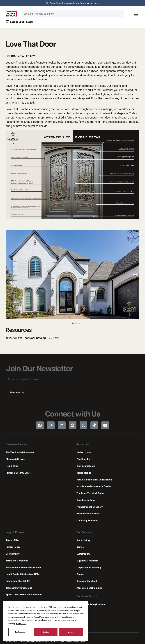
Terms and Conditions (17, 561)
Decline (46, 632)
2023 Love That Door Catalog (28, 338)
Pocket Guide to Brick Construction (94, 480)
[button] (136, 274)
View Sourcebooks (86, 466)
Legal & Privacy (15, 532)
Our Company (85, 532)
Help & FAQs (12, 466)
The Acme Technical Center (90, 493)
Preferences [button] (21, 624)
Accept (71, 632)
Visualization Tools (86, 500)
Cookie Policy (13, 554)
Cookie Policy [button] (28, 620)
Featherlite (82, 611)
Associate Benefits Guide (89, 588)
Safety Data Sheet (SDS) (18, 581)
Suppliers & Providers (87, 561)
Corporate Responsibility (89, 568)
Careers (80, 574)
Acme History (83, 540)
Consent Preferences (76, 641)
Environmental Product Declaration (23, 568)
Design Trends (84, 473)
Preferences (20, 632)
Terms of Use (12, 540)
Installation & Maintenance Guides (94, 486)
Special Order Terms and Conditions (24, 595)
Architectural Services (88, 514)
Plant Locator (83, 459)
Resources (83, 445)
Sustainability (83, 554)
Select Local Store (19, 22)
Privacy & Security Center (19, 473)
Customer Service (16, 445)
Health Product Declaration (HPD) (23, 574)
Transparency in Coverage (19, 588)
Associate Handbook (87, 581)
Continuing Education (87, 521)
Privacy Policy (13, 547)
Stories (80, 547)
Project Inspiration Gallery (90, 507)
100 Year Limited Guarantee (20, 453)
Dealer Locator (84, 453)
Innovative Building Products (91, 605)
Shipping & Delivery (16, 459)
